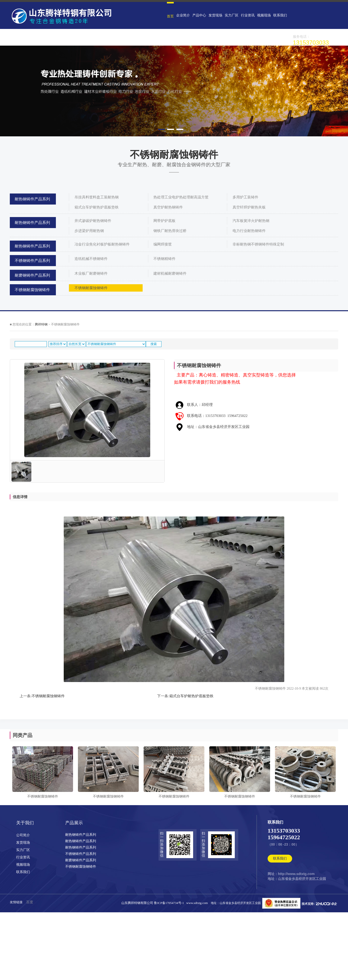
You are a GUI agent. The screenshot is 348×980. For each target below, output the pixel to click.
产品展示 (74, 823)
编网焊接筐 (163, 244)
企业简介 (183, 15)
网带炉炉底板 (164, 221)
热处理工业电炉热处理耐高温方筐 (181, 197)
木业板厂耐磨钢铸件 (91, 273)
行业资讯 (248, 15)
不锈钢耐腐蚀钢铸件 (32, 290)
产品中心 (199, 15)
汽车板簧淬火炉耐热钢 (251, 221)
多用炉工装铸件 (245, 197)
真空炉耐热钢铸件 (168, 207)
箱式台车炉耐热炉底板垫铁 (97, 207)
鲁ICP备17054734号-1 (170, 903)
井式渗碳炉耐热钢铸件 (93, 221)
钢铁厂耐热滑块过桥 (170, 231)
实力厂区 (232, 15)
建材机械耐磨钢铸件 (170, 273)
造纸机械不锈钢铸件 (91, 259)
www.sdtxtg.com (197, 903)
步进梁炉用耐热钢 (89, 231)
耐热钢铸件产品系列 (32, 199)
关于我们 (25, 823)
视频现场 (264, 15)
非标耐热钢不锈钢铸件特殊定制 (258, 244)
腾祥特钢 (41, 324)
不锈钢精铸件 (164, 259)
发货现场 (215, 15)
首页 (170, 16)
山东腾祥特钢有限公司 (137, 903)
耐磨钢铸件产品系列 (32, 275)
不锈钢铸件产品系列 (32, 261)
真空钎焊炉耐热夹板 (249, 207)
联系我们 (280, 15)
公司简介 (23, 835)
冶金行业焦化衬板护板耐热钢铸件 (102, 244)
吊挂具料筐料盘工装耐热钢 (97, 197)
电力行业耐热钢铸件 (249, 231)
